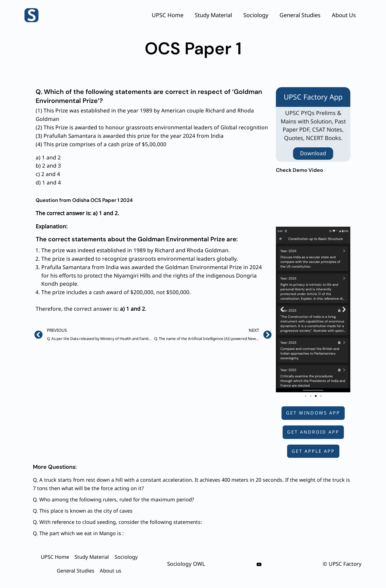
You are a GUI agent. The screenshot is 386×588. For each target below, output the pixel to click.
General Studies (300, 15)
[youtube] (259, 564)
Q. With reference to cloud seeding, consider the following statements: (117, 522)
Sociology (256, 15)
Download (313, 153)
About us (344, 15)
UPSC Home (168, 15)
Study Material (213, 15)
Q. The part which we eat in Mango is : (78, 533)
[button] (282, 309)
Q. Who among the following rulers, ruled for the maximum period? (113, 499)
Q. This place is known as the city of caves (83, 511)
